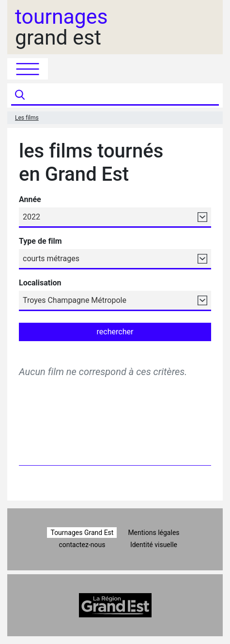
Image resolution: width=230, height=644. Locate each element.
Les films (27, 118)
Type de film (40, 241)
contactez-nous (82, 545)
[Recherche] (123, 95)
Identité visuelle (154, 545)
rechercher (115, 332)
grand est (61, 27)
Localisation (40, 283)
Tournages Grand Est (82, 533)
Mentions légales (153, 533)
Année (30, 199)
